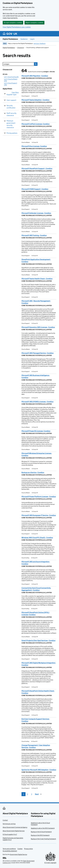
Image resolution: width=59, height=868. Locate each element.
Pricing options (12, 133)
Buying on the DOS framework (40, 835)
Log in (32, 39)
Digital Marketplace (10, 39)
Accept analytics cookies (13, 23)
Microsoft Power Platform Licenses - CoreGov (39, 497)
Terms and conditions (9, 849)
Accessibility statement (10, 851)
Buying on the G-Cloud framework (41, 832)
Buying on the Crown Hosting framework (43, 839)
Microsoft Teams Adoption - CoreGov (35, 100)
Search (36, 64)
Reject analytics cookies (34, 23)
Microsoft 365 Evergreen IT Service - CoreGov (39, 515)
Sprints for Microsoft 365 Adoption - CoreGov (39, 770)
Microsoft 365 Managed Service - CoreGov (38, 353)
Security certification (11, 107)
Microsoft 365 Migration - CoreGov (35, 76)
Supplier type (11, 95)
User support (11, 100)
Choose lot (21, 48)
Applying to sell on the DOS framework (43, 828)
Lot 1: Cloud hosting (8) (11, 77)
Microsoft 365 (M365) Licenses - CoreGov (38, 402)
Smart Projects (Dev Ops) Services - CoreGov (38, 641)
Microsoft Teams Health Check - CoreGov (37, 279)
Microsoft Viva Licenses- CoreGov (34, 146)
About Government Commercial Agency (15, 827)
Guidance (24, 39)
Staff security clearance (11, 114)
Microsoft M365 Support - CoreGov (35, 189)
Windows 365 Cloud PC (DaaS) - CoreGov (37, 538)
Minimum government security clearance (11, 124)
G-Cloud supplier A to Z (10, 834)
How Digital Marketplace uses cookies (17, 27)
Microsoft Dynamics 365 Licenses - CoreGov (38, 327)
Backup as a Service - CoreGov (33, 472)
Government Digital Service (18, 854)
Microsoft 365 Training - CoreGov (34, 235)
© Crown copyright (50, 863)
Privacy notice (28, 849)
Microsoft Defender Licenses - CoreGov (36, 213)
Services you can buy (9, 824)
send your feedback (40, 43)
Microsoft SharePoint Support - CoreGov (37, 169)
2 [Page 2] (28, 794)
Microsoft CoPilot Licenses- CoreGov (36, 124)
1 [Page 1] (24, 794)
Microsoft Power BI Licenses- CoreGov (36, 431)
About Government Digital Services (14, 831)
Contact (5, 820)
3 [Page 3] (32, 794)
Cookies (20, 849)
